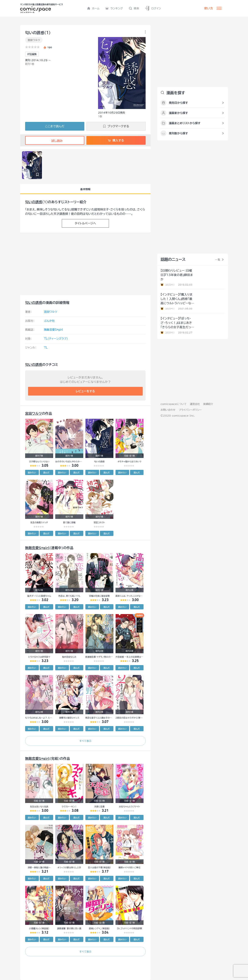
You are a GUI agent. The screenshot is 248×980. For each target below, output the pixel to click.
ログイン (153, 8)
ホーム (93, 8)
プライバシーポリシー (190, 410)
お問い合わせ (168, 410)
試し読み (55, 141)
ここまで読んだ (55, 126)
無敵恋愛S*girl (53, 330)
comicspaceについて (174, 404)
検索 (134, 8)
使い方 (209, 8)
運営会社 (195, 404)
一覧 (218, 260)
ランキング (114, 8)
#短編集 (32, 54)
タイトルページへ (85, 223)
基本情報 (85, 189)
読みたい (32, 473)
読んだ (46, 473)
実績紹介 (208, 404)
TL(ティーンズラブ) (56, 339)
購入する (116, 140)
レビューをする (85, 391)
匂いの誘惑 (34, 202)
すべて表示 (85, 741)
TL (46, 348)
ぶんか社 (49, 321)
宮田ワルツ (34, 40)
